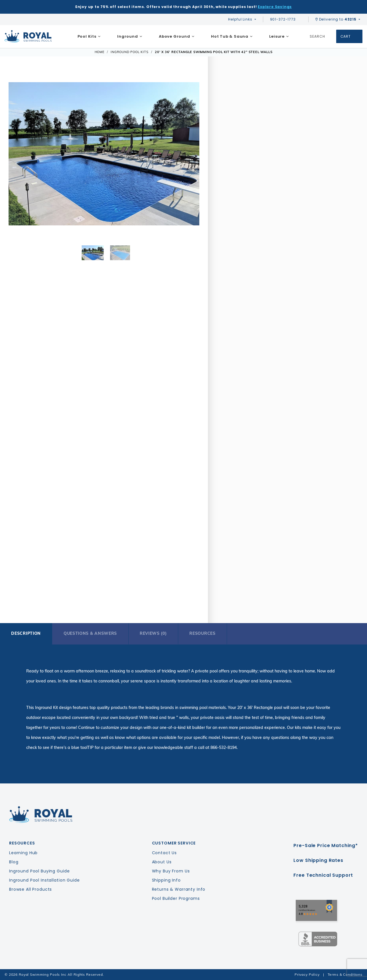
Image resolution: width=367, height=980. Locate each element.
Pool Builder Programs (176, 898)
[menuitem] (89, 37)
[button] (16, 154)
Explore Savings (275, 7)
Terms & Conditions (345, 974)
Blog (14, 862)
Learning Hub (23, 853)
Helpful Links (240, 19)
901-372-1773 (286, 19)
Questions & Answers (90, 633)
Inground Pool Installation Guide (44, 880)
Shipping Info (166, 880)
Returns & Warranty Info (179, 889)
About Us (162, 862)
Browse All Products (31, 889)
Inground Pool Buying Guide (39, 871)
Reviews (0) (153, 633)
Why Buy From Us (171, 871)
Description (26, 633)
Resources (202, 633)
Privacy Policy (307, 974)
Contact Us (165, 853)
